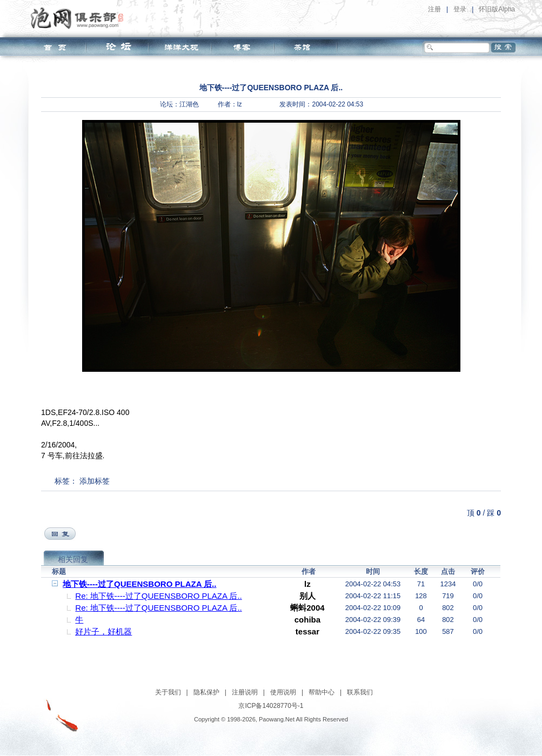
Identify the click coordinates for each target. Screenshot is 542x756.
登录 (460, 9)
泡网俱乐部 (80, 18)
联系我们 (360, 692)
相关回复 (73, 559)
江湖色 (189, 104)
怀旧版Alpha (497, 9)
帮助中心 (322, 692)
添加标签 (95, 481)
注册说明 (245, 692)
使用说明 (283, 692)
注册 (434, 9)
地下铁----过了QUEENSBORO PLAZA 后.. (139, 584)
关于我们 (168, 692)
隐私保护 (206, 692)
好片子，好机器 (103, 631)
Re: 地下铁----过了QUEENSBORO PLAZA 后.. (158, 596)
